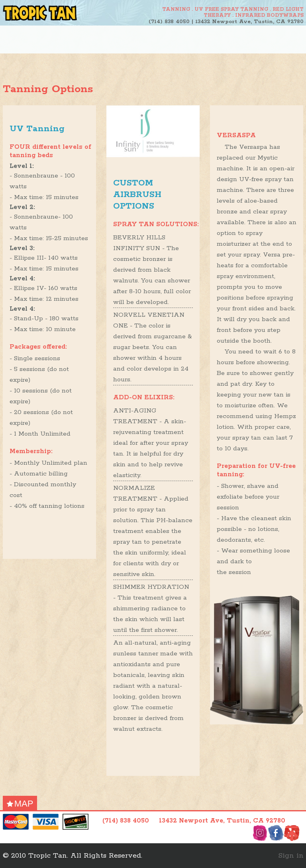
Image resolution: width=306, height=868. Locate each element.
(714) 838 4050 (169, 22)
